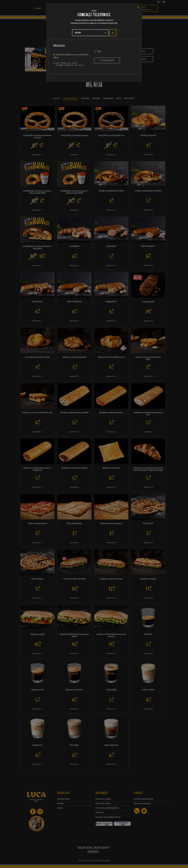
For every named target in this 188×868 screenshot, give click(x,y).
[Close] (138, 7)
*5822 (99, 51)
